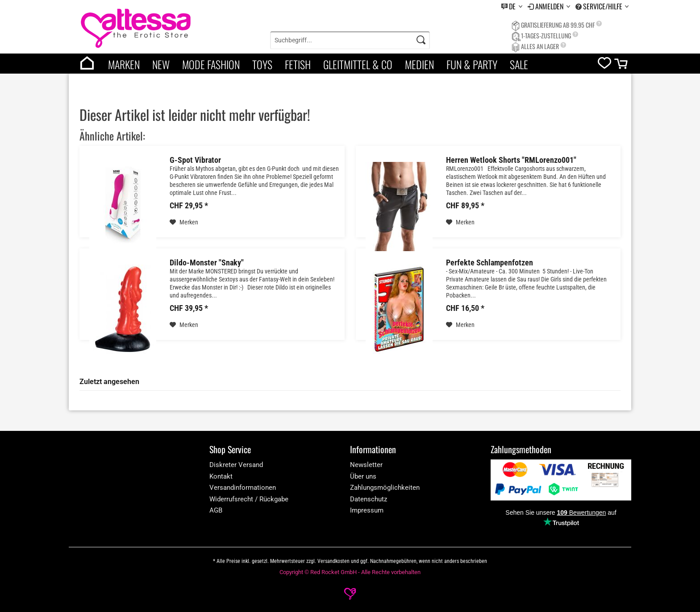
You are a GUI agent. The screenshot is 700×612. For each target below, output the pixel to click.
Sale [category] (519, 64)
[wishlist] (604, 65)
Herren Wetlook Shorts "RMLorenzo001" (511, 160)
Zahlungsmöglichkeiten (385, 488)
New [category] (161, 64)
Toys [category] (262, 64)
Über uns (363, 476)
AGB (216, 510)
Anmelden (550, 6)
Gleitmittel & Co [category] (358, 64)
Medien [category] (419, 64)
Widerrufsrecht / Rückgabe (249, 499)
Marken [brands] (124, 64)
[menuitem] (512, 6)
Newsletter (366, 465)
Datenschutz (369, 499)
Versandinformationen (243, 488)
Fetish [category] (298, 64)
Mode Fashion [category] (211, 64)
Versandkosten (333, 561)
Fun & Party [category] (472, 64)
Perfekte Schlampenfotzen (490, 263)
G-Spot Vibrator (195, 160)
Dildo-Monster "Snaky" (207, 263)
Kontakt (221, 476)
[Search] (421, 40)
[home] (87, 64)
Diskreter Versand (236, 465)
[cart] (622, 66)
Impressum (367, 510)
